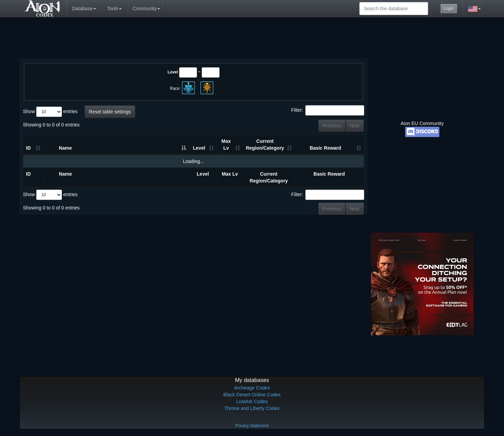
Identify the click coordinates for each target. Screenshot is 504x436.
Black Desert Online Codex (252, 395)
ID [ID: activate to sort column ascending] (28, 148)
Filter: (328, 110)
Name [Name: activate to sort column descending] (65, 148)
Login (449, 9)
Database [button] (84, 9)
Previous (332, 126)
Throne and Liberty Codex (252, 408)
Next (355, 126)
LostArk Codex (252, 401)
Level (173, 72)
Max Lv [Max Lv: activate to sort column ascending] (226, 145)
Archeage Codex (252, 388)
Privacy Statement (252, 426)
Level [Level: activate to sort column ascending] (199, 148)
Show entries (50, 112)
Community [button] (147, 9)
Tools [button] (114, 9)
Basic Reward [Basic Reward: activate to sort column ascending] (326, 148)
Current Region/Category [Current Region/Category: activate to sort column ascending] (265, 145)
